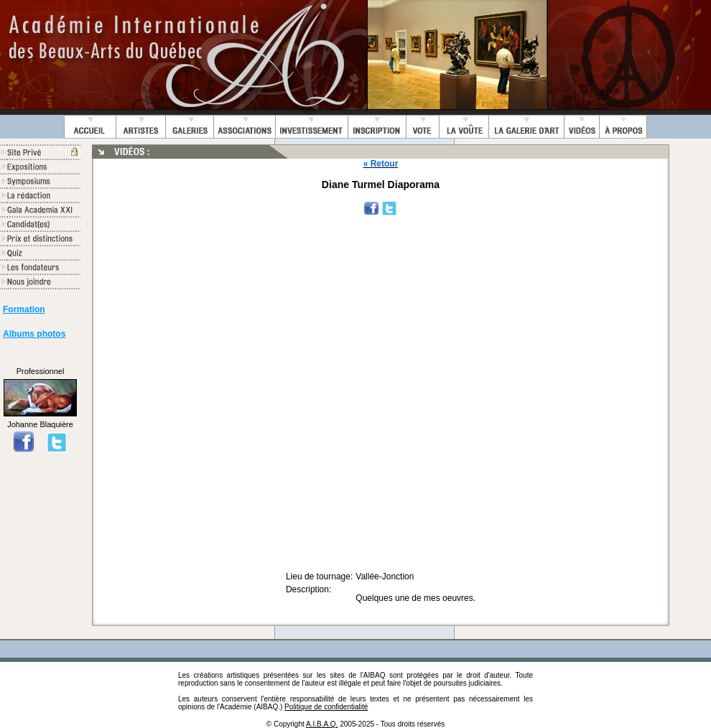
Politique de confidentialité (326, 707)
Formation (24, 309)
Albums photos (34, 334)
